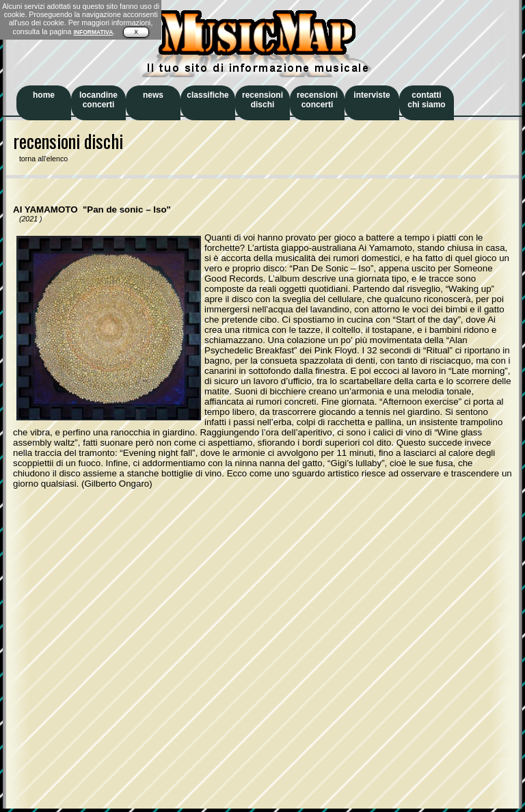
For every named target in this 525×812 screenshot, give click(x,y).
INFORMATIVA (93, 32)
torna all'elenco (40, 159)
